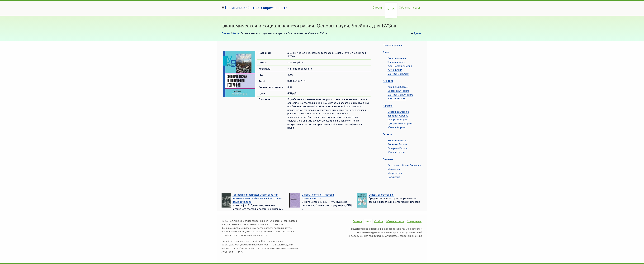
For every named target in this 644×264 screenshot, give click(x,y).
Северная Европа (398, 148)
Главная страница (393, 45)
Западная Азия (396, 62)
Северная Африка (398, 120)
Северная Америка (398, 91)
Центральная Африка (400, 123)
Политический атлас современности (256, 8)
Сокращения (414, 221)
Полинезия (394, 177)
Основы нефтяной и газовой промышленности (318, 197)
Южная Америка (397, 99)
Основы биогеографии (381, 195)
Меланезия (394, 169)
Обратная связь (410, 8)
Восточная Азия (397, 58)
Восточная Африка (398, 112)
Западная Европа (397, 144)
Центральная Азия (398, 74)
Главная (226, 33)
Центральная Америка (400, 95)
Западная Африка (398, 116)
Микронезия (395, 173)
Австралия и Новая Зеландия (404, 165)
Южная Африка (397, 127)
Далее (418, 33)
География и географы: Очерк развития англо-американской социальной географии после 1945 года (257, 198)
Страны (378, 8)
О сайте (379, 221)
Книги (391, 9)
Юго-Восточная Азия (400, 66)
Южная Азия (395, 70)
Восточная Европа (398, 141)
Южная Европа (396, 152)
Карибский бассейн (398, 87)
